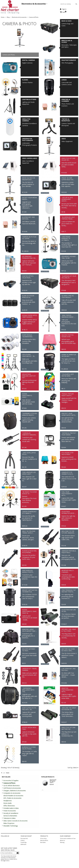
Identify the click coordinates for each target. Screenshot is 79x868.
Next (8, 773)
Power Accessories (10, 811)
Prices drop (43, 838)
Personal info (24, 838)
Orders (23, 840)
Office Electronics (9, 806)
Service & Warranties (10, 816)
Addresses (23, 844)
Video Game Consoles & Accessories (16, 821)
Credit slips (24, 842)
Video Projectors (9, 823)
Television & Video (9, 818)
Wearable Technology (11, 826)
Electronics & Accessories (34, 4)
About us (62, 840)
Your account (26, 836)
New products (44, 840)
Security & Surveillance (11, 813)
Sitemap (62, 842)
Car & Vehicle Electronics (12, 786)
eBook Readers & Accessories (13, 796)
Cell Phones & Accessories (12, 788)
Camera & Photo (9, 783)
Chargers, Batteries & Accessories (15, 791)
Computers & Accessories (12, 793)
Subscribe (18, 853)
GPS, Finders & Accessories (12, 798)
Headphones (8, 801)
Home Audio (8, 803)
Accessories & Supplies (11, 780)
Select (75, 768)
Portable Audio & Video (11, 808)
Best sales (43, 842)
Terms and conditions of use (68, 838)
